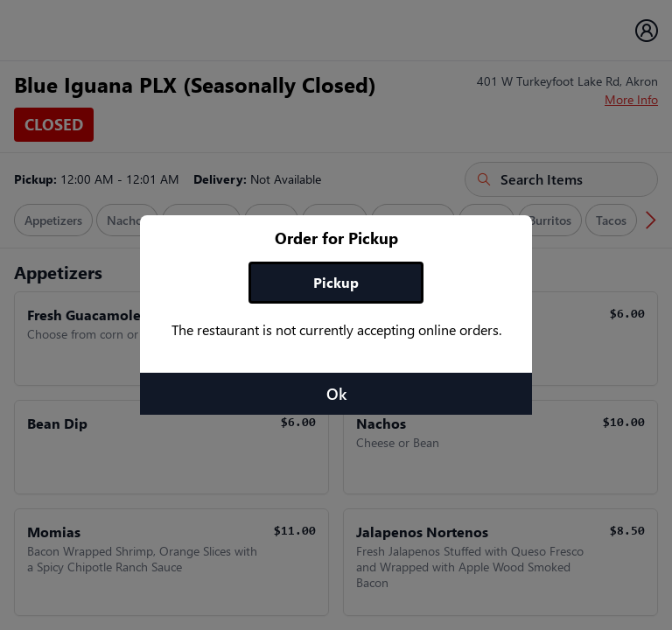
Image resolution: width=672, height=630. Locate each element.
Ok (336, 394)
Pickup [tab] (336, 282)
